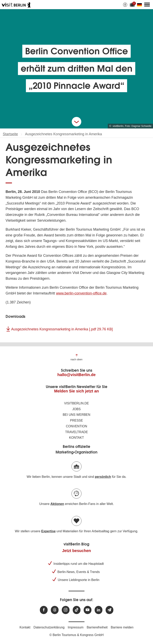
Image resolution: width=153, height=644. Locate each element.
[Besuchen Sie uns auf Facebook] (44, 610)
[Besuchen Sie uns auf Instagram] (66, 610)
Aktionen (57, 504)
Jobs (76, 409)
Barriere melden (122, 627)
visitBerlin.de (76, 403)
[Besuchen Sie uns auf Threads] (55, 610)
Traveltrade (76, 432)
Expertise (48, 531)
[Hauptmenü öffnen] (147, 5)
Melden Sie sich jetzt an (77, 391)
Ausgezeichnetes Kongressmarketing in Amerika (62, 329)
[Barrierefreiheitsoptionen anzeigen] (125, 5)
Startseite (10, 134)
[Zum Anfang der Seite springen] (76, 357)
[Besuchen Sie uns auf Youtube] (88, 610)
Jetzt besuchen (76, 551)
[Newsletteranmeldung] (109, 610)
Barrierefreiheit (97, 627)
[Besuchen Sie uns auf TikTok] (77, 610)
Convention (77, 426)
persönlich (103, 477)
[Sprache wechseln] (140, 5)
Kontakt (76, 438)
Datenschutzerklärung (49, 627)
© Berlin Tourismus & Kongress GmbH (76, 635)
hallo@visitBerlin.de (76, 375)
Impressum (76, 627)
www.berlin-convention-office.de (81, 293)
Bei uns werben (77, 415)
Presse (77, 420)
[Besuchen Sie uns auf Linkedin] (99, 610)
